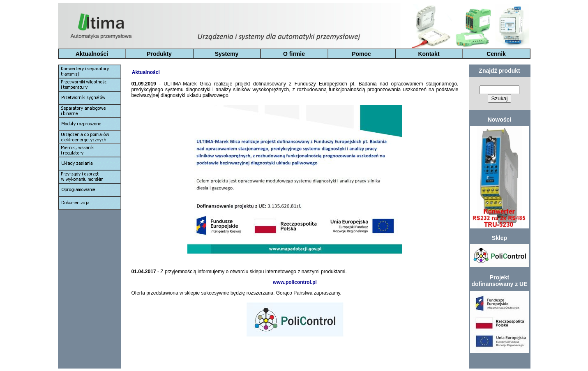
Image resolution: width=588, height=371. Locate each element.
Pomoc (361, 54)
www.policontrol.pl (295, 282)
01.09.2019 (145, 84)
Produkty (159, 54)
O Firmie (302, 364)
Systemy (227, 54)
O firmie (294, 54)
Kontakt (429, 54)
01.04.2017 (144, 272)
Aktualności (92, 54)
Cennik (496, 54)
